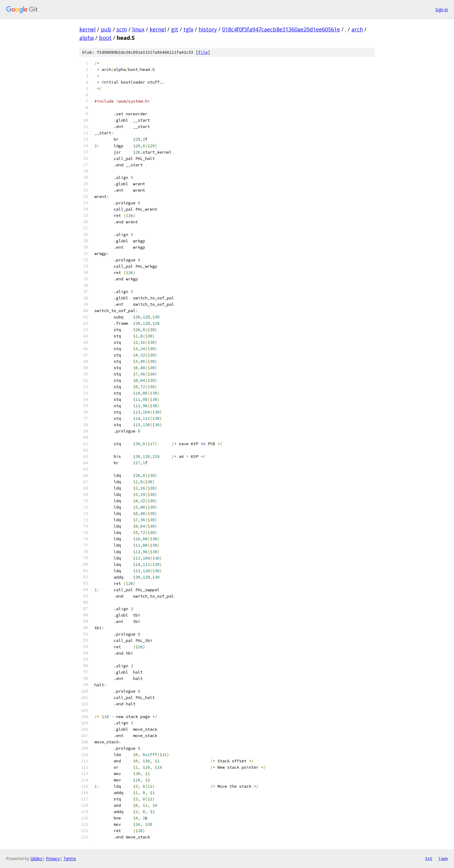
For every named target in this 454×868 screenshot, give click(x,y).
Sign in (442, 10)
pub (106, 29)
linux (138, 29)
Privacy (53, 858)
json (443, 858)
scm (122, 29)
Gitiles (36, 858)
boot (105, 38)
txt (429, 858)
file (203, 52)
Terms (70, 858)
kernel (87, 29)
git (175, 29)
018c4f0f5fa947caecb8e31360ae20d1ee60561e (281, 29)
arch (357, 29)
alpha (87, 38)
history (208, 29)
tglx (188, 29)
